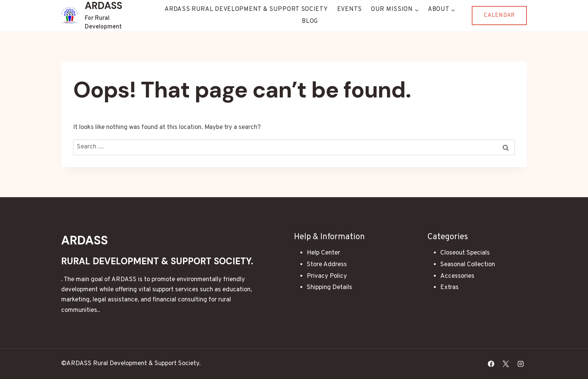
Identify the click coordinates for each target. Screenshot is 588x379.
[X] (506, 364)
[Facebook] (491, 364)
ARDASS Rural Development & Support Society (246, 9)
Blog (310, 21)
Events (349, 9)
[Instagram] (520, 364)
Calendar (499, 16)
